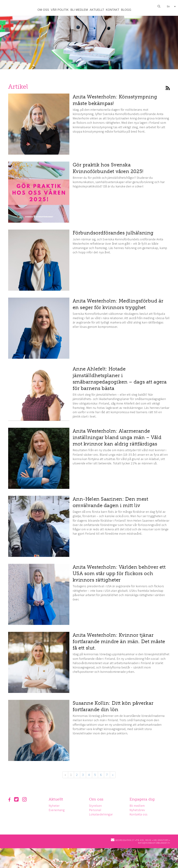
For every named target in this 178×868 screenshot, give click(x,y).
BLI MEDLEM (79, 10)
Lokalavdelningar (102, 814)
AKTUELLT (97, 10)
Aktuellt (56, 799)
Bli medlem (139, 806)
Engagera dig (144, 799)
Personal (96, 810)
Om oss (97, 799)
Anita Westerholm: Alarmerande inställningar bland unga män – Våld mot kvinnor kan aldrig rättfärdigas (117, 437)
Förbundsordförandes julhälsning (113, 233)
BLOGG (126, 10)
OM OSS (43, 10)
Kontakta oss (140, 814)
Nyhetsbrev (139, 810)
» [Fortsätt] (113, 775)
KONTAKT (113, 10)
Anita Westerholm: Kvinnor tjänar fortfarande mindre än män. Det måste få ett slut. (119, 641)
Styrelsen (96, 806)
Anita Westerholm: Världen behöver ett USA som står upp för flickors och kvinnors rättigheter (119, 573)
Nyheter (55, 806)
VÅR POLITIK (60, 10)
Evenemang (57, 810)
